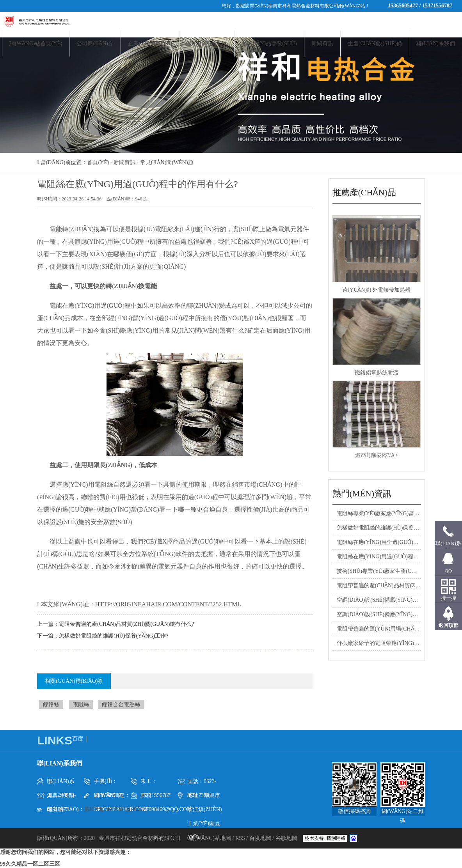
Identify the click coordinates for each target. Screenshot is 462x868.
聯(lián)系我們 (436, 43)
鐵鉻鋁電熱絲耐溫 (377, 373)
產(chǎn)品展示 (207, 43)
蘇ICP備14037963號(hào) (115, 809)
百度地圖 (260, 838)
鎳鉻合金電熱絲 (121, 704)
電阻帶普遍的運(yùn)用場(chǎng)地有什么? (393, 629)
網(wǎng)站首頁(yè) (36, 43)
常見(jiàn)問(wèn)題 (167, 162)
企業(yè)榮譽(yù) (150, 43)
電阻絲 (81, 704)
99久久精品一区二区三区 (30, 864)
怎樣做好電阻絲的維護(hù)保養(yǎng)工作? (114, 636)
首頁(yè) (98, 162)
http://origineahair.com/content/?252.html (168, 604)
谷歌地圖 (286, 838)
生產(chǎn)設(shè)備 (375, 43)
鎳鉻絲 (51, 704)
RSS (240, 838)
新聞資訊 (322, 43)
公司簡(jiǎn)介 (95, 43)
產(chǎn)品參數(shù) (269, 43)
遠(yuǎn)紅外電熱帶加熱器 (376, 290)
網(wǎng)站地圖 (211, 838)
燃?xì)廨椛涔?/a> (377, 455)
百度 (78, 739)
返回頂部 (448, 625)
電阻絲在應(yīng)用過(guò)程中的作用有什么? (395, 557)
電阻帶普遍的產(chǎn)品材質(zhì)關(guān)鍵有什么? (127, 624)
